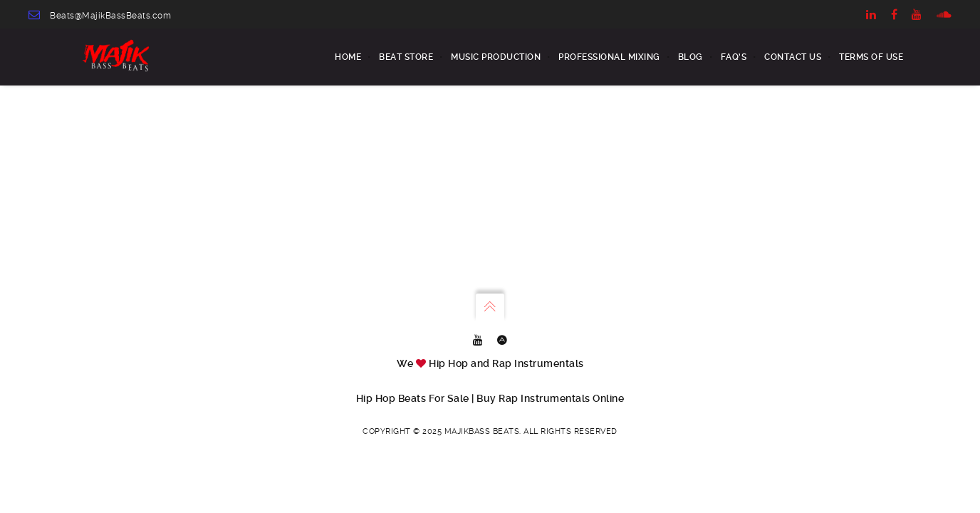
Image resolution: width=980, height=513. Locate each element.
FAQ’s (734, 57)
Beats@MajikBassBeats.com (110, 16)
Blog (690, 57)
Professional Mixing (609, 57)
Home (348, 57)
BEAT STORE (406, 57)
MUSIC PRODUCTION (496, 57)
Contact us (793, 57)
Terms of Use (871, 57)
